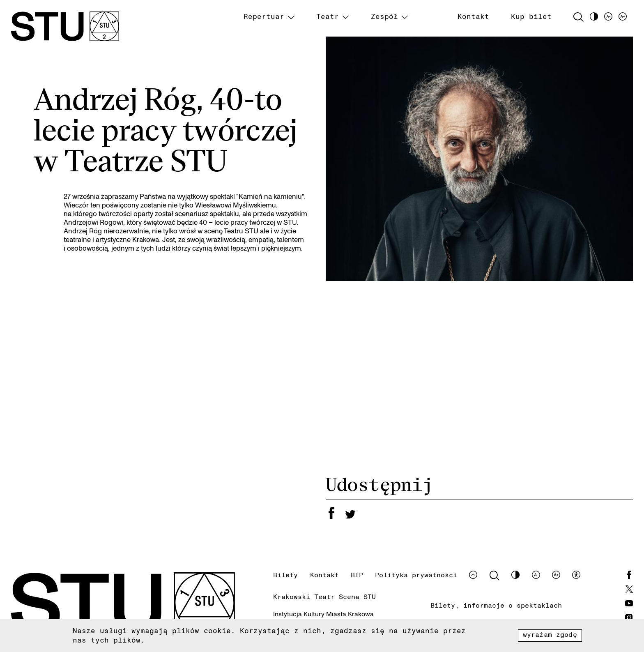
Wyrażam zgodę (550, 634)
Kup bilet (531, 16)
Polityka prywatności (416, 575)
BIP (357, 575)
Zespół (384, 16)
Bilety (285, 575)
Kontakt (473, 16)
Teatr (328, 16)
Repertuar (264, 16)
